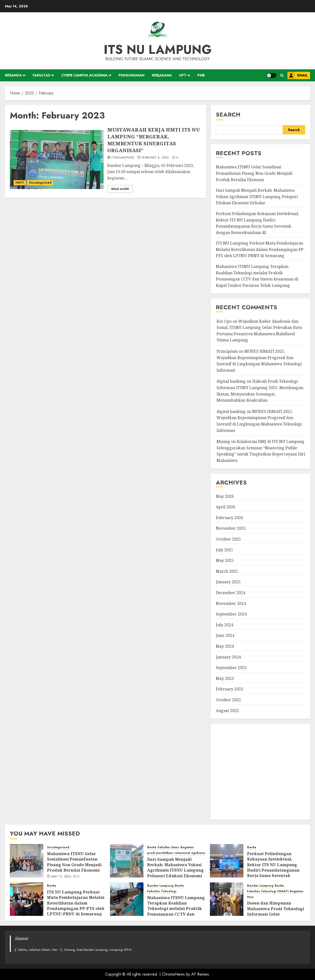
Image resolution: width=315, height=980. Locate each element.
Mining (223, 441)
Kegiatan (187, 847)
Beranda (13, 75)
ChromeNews (173, 974)
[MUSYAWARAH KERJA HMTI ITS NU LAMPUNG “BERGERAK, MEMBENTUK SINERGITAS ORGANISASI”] (57, 160)
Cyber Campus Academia (84, 75)
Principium (227, 351)
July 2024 (224, 625)
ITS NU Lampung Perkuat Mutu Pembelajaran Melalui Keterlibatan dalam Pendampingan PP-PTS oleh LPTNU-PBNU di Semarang (260, 249)
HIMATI (283, 891)
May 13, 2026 (61, 877)
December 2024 (230, 593)
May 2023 (225, 678)
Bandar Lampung (160, 886)
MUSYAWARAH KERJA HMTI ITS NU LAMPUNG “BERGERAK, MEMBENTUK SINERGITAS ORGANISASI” (154, 140)
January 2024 (228, 657)
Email (298, 75)
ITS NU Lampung (158, 50)
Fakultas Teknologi (162, 891)
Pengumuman (132, 75)
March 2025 (227, 571)
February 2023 (229, 689)
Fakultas (41, 75)
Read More (120, 189)
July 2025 (224, 550)
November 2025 (231, 528)
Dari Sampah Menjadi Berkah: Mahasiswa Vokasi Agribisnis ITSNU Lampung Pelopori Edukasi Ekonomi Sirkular (257, 197)
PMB (201, 75)
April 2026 (226, 507)
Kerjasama (162, 75)
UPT (183, 75)
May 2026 (225, 496)
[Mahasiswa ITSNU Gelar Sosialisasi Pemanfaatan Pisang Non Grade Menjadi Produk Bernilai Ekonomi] (27, 861)
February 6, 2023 (155, 158)
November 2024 (231, 603)
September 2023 (231, 668)
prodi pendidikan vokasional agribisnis (176, 853)
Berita (152, 847)
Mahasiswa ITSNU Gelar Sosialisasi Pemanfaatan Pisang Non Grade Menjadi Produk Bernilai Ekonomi (254, 173)
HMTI (20, 183)
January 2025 (228, 582)
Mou (250, 897)
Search (228, 114)
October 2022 (228, 700)
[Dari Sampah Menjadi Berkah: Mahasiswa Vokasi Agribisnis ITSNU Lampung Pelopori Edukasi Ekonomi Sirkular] (127, 861)
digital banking (231, 381)
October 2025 (228, 539)
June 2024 (225, 635)
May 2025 (225, 560)
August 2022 (227, 711)
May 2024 (225, 646)
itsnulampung (123, 158)
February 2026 (229, 518)
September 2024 (231, 614)
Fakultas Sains (168, 847)
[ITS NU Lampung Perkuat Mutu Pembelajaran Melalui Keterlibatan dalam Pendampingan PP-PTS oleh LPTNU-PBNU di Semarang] (27, 899)
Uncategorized (40, 183)
